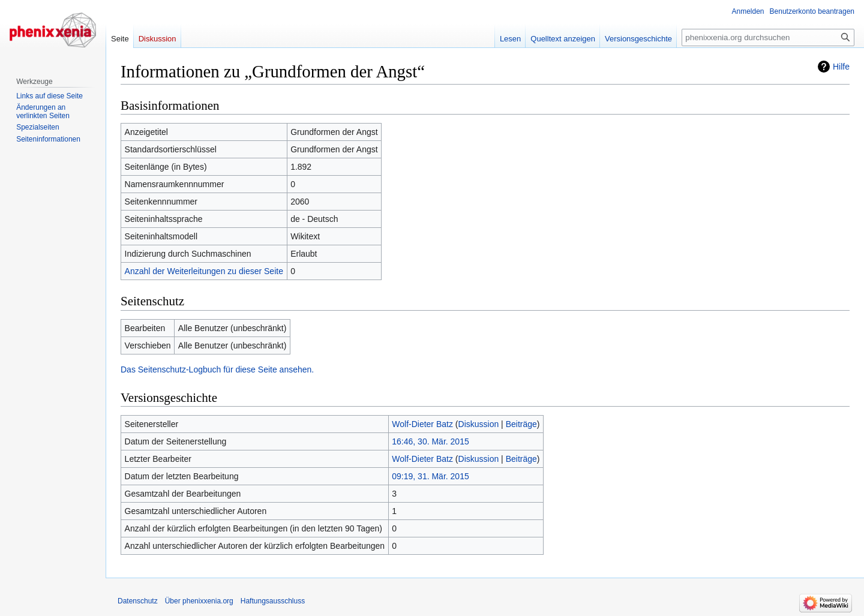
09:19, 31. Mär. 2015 (430, 476)
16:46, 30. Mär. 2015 (430, 441)
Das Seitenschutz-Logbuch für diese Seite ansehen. (217, 369)
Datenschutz (138, 601)
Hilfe (841, 67)
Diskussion (479, 424)
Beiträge (521, 424)
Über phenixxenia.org (199, 601)
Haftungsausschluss (273, 601)
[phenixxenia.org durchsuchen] (768, 37)
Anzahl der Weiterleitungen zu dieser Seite (204, 271)
